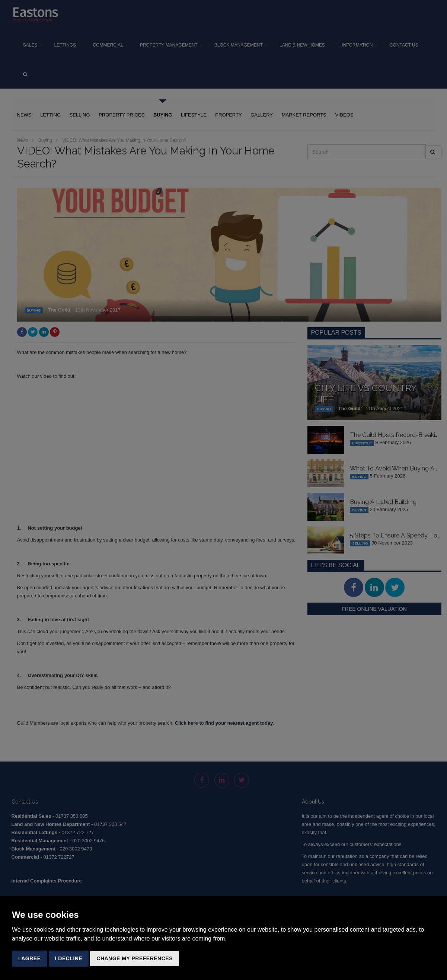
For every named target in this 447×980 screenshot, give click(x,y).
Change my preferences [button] (135, 958)
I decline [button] (69, 958)
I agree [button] (30, 958)
